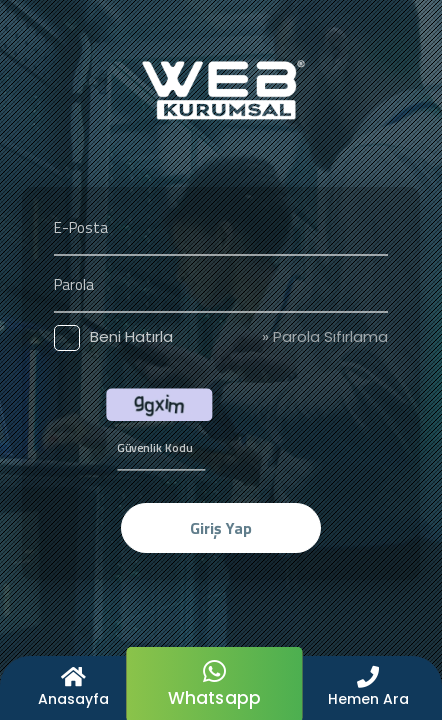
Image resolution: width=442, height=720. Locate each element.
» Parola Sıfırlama (325, 336)
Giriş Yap (221, 528)
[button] (368, 688)
